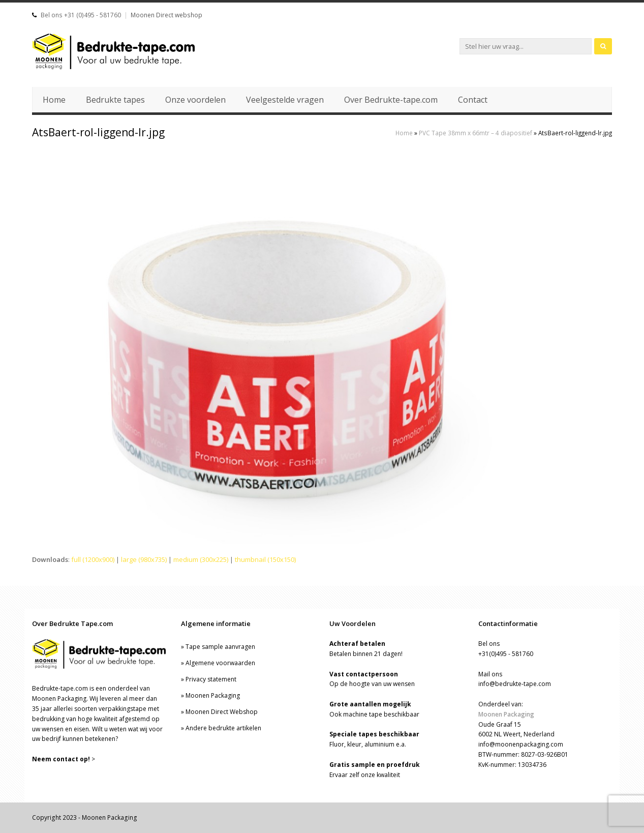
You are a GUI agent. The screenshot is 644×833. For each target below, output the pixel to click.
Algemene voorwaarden (220, 663)
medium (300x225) (201, 559)
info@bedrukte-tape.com (515, 684)
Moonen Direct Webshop (222, 712)
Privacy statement (211, 679)
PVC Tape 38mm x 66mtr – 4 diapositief (476, 133)
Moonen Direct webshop (166, 15)
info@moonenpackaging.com (521, 744)
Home (404, 133)
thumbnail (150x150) (265, 559)
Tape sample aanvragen (220, 647)
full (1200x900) (93, 559)
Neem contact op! (61, 759)
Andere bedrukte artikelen (223, 728)
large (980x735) (144, 559)
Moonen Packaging (213, 695)
